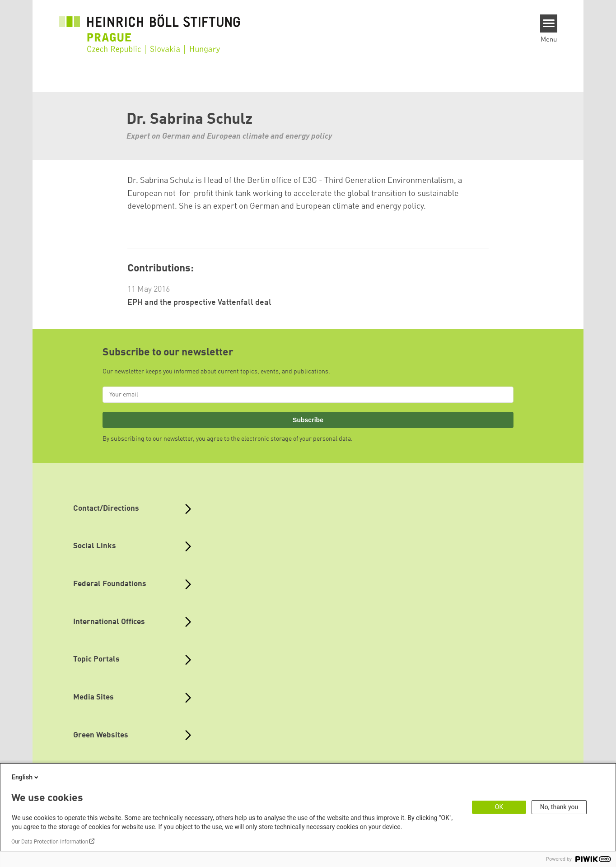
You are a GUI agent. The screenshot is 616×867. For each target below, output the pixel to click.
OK (499, 807)
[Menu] (549, 23)
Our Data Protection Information (50, 842)
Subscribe (308, 420)
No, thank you (559, 807)
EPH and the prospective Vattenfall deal (199, 303)
